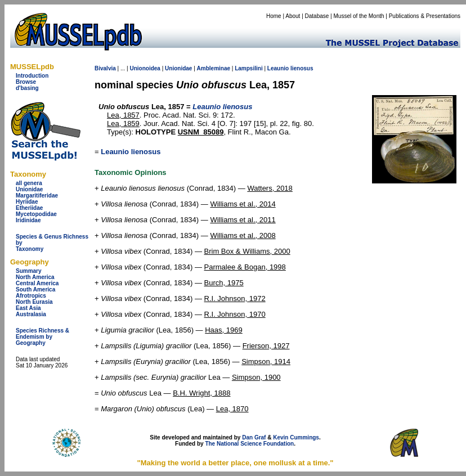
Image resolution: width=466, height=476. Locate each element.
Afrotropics (31, 296)
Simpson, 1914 (266, 362)
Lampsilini (248, 68)
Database (317, 16)
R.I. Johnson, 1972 (235, 298)
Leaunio (278, 68)
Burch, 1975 (224, 283)
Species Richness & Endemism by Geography (42, 337)
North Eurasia (34, 302)
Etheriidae (29, 208)
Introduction (32, 76)
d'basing (27, 88)
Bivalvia (105, 68)
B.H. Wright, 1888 (201, 393)
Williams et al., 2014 (243, 204)
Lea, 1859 (123, 124)
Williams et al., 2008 (243, 235)
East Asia (28, 308)
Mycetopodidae (36, 214)
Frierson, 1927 (266, 346)
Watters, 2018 (270, 188)
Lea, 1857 (123, 115)
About (293, 16)
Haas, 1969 (224, 330)
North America (35, 277)
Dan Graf (254, 437)
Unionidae (29, 189)
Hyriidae (27, 202)
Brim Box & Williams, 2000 (247, 251)
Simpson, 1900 (256, 377)
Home (274, 16)
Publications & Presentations (425, 16)
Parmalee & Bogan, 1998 (245, 267)
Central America (37, 283)
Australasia (31, 314)
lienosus (302, 68)
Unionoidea (145, 68)
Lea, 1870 (232, 409)
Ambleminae (214, 68)
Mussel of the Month (359, 16)
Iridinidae (28, 220)
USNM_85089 (201, 132)
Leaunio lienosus (131, 152)
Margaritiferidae (37, 196)
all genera (29, 183)
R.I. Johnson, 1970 (235, 314)
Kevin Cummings (296, 437)
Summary (29, 271)
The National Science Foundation (249, 444)
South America (35, 289)
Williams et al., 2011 (243, 220)
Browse (26, 82)
